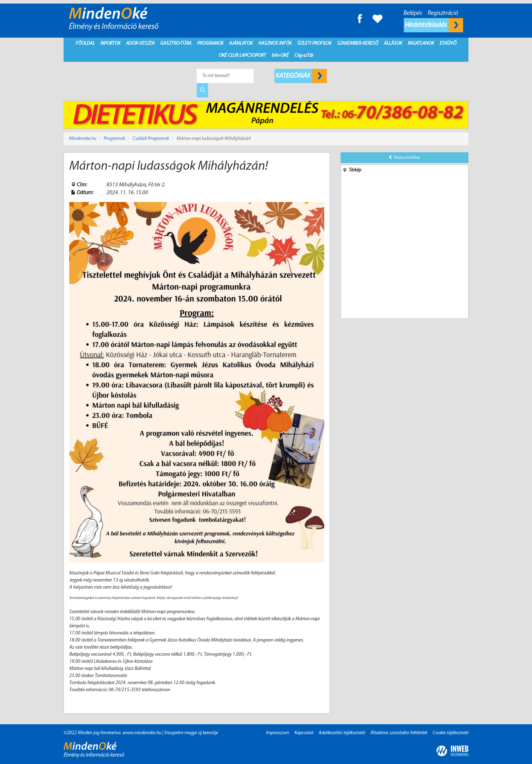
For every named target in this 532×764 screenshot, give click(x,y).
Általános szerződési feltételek (399, 733)
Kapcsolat (304, 733)
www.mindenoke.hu (142, 733)
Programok (210, 43)
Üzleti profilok (314, 43)
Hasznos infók (275, 43)
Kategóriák (301, 76)
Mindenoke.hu (83, 139)
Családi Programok (151, 139)
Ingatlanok (421, 43)
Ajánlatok (241, 43)
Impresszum (278, 733)
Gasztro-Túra (176, 43)
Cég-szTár (304, 56)
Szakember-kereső (358, 43)
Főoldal (85, 43)
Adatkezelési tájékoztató (342, 733)
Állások (393, 43)
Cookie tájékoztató (450, 733)
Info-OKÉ (280, 56)
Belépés (413, 13)
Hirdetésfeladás (434, 25)
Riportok (110, 43)
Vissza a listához (404, 157)
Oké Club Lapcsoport (242, 56)
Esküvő (448, 43)
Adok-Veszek (140, 43)
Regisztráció (443, 13)
